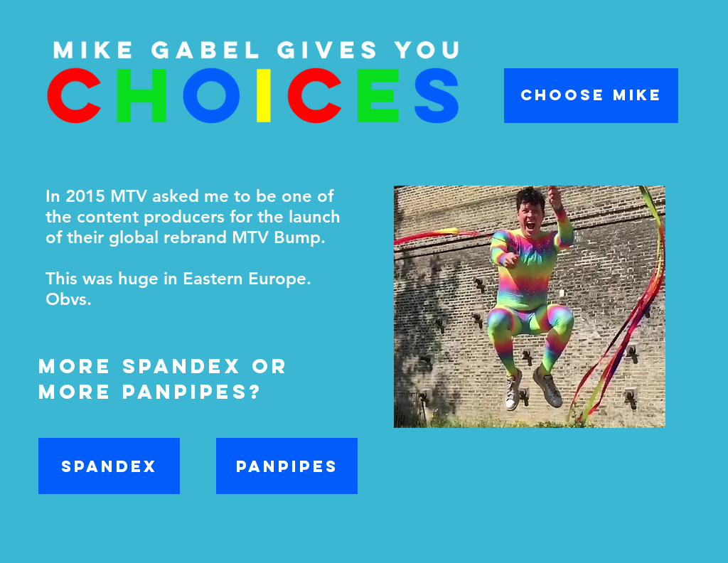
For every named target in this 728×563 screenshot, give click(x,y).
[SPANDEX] (109, 466)
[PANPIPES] (287, 466)
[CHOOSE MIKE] (591, 96)
